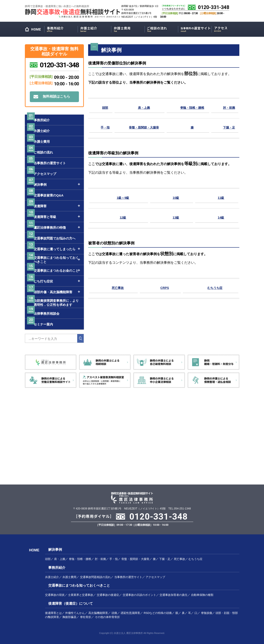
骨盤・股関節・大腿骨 (143, 127)
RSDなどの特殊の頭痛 (158, 613)
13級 (177, 217)
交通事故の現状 (55, 595)
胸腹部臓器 (69, 617)
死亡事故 (118, 287)
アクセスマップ (228, 29)
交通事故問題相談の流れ (95, 577)
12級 (124, 217)
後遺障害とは (53, 613)
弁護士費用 (128, 29)
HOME (35, 30)
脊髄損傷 (207, 613)
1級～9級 (124, 197)
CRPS (164, 287)
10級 (177, 197)
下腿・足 (229, 127)
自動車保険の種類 (202, 595)
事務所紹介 (61, 29)
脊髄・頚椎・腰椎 (193, 107)
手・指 (105, 127)
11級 (222, 197)
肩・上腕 (143, 107)
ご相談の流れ (161, 29)
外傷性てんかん (75, 613)
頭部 (104, 107)
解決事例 (55, 550)
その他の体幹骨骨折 (107, 617)
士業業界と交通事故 (81, 595)
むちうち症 (214, 287)
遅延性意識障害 (130, 613)
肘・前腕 (229, 107)
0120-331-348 (214, 7)
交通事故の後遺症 (108, 595)
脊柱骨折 (86, 617)
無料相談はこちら (56, 96)
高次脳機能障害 (98, 613)
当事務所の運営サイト (195, 29)
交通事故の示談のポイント (139, 595)
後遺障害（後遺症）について (71, 603)
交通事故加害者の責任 (173, 595)
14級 (222, 217)
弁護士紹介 (94, 29)
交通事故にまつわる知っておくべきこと (79, 585)
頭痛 (114, 613)
